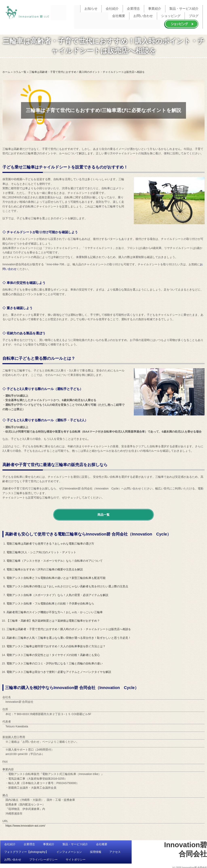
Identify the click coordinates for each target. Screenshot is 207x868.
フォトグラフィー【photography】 (26, 850)
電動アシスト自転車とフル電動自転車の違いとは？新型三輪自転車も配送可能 (56, 576)
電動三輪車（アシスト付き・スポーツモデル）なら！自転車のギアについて (55, 559)
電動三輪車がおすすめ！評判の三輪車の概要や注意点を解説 (45, 568)
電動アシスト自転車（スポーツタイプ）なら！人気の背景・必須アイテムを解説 (57, 593)
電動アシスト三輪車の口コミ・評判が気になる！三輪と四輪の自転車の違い (55, 662)
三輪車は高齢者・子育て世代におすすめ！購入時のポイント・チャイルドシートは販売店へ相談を (69, 627)
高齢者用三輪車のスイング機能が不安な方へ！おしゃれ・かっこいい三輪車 (55, 610)
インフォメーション (69, 850)
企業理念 (133, 8)
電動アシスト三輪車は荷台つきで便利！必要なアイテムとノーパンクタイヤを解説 (59, 670)
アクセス (115, 850)
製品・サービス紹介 (184, 8)
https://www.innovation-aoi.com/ (25, 824)
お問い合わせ (143, 15)
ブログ (194, 15)
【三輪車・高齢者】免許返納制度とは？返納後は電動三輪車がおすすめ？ (53, 619)
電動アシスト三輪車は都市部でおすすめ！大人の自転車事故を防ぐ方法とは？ (56, 645)
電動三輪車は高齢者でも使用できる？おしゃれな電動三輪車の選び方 (50, 542)
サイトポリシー (76, 858)
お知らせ (91, 8)
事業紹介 (155, 8)
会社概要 (119, 15)
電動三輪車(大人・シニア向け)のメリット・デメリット (41, 550)
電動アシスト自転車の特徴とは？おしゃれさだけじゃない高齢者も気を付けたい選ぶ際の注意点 (67, 585)
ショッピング (171, 15)
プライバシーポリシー (43, 858)
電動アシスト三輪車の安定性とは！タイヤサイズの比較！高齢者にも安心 (53, 653)
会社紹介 (112, 8)
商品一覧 (103, 513)
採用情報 (96, 850)
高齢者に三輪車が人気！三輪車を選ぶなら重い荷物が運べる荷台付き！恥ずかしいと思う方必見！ (69, 636)
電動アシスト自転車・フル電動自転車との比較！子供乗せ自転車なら (50, 602)
